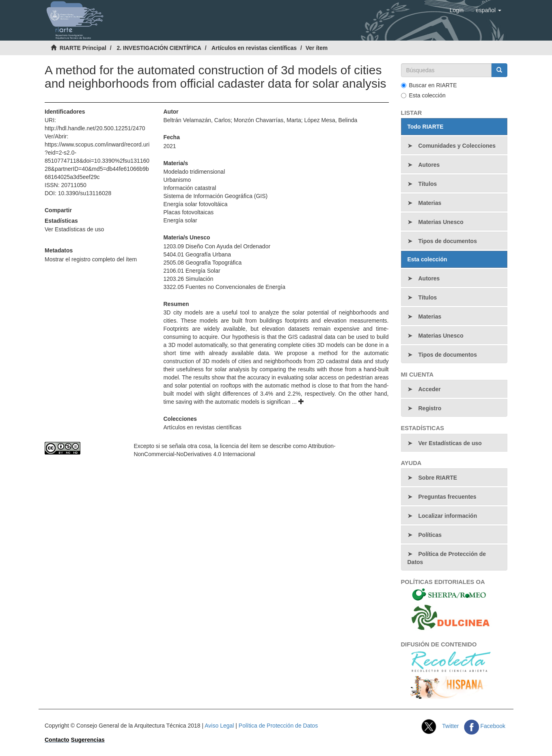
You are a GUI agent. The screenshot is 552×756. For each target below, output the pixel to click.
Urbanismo (177, 180)
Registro (430, 408)
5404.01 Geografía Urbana (197, 254)
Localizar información (448, 516)
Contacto (57, 740)
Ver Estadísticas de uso (74, 229)
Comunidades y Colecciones (457, 146)
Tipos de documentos (448, 241)
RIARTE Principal (83, 48)
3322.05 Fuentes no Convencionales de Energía (224, 287)
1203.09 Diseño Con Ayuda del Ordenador (217, 246)
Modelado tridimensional (194, 172)
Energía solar (180, 220)
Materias (430, 203)
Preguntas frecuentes (447, 497)
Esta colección (423, 95)
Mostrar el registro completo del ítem (91, 259)
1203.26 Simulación (188, 279)
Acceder (430, 389)
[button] (488, 10)
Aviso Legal (219, 726)
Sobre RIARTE (438, 478)
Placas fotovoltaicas (188, 212)
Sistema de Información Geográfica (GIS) (215, 196)
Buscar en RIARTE (429, 85)
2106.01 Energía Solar (192, 271)
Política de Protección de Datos (447, 558)
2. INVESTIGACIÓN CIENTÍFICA (159, 48)
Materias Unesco (441, 222)
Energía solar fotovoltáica (195, 204)
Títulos (428, 184)
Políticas (430, 535)
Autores (429, 165)
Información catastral (190, 188)
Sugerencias (88, 740)
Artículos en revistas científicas (254, 48)
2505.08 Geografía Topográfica (202, 263)
